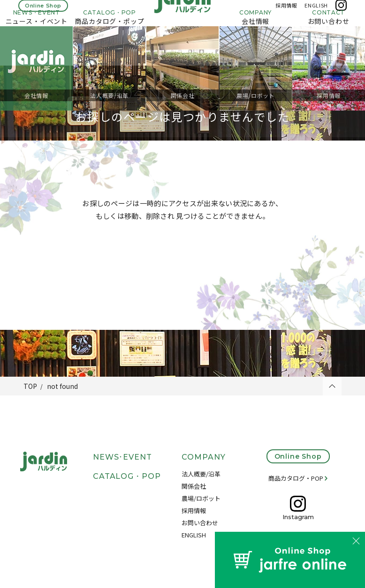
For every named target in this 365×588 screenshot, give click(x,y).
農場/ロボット (201, 498)
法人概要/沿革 (201, 474)
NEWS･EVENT (123, 457)
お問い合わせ (200, 523)
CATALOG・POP (127, 476)
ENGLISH (316, 13)
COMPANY (204, 457)
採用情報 (286, 13)
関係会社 (194, 486)
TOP (30, 386)
